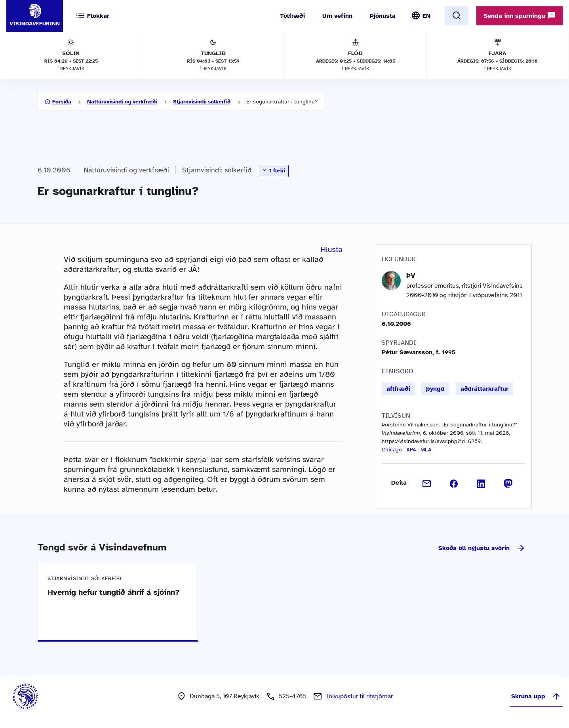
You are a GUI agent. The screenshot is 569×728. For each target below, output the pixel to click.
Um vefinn (337, 16)
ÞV (411, 275)
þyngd (435, 389)
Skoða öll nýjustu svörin (482, 548)
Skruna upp (536, 696)
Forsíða (62, 102)
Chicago (392, 450)
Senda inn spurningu (520, 15)
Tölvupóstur (359, 696)
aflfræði (398, 389)
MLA (426, 450)
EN (426, 16)
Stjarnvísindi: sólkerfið (202, 102)
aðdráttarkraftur (484, 389)
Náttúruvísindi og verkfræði (122, 102)
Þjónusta (383, 16)
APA (411, 450)
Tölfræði (292, 16)
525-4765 (293, 696)
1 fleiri (273, 170)
